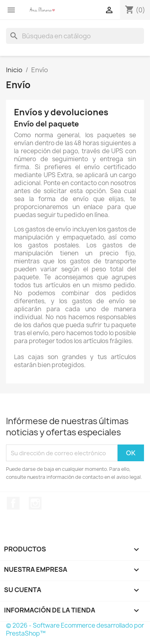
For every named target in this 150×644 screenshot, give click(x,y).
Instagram (35, 503)
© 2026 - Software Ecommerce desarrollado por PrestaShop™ (75, 629)
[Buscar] (75, 36)
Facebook (13, 503)
